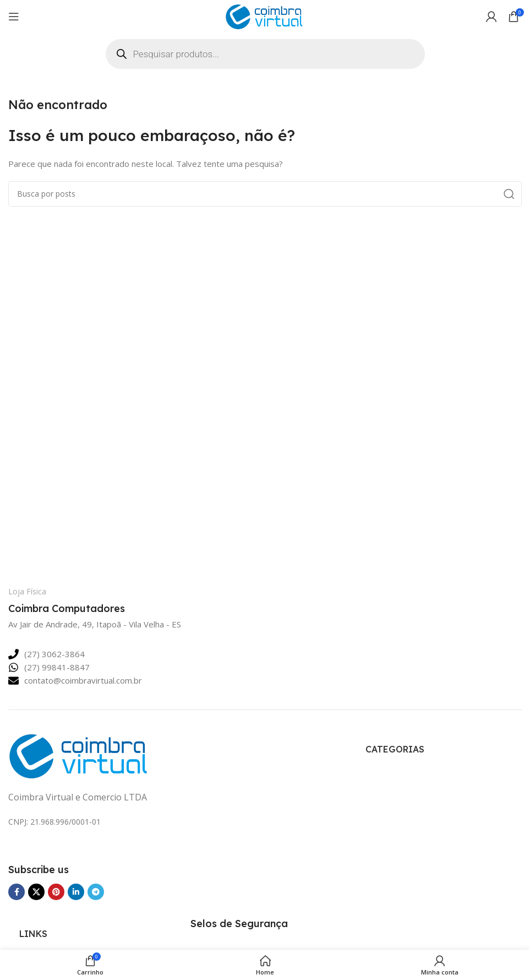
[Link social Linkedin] (76, 892)
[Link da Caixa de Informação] (86, 601)
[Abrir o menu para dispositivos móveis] (14, 17)
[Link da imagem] (80, 755)
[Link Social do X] (36, 892)
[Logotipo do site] (265, 15)
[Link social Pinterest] (56, 892)
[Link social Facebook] (17, 892)
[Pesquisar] (265, 194)
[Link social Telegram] (96, 892)
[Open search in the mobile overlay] (265, 54)
